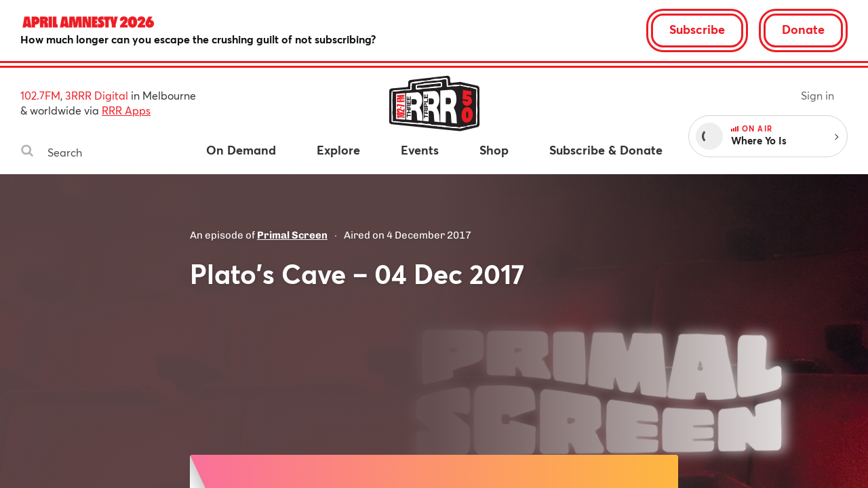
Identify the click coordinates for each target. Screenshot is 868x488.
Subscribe (697, 29)
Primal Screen (292, 235)
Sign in (817, 95)
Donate (803, 29)
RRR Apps (126, 110)
